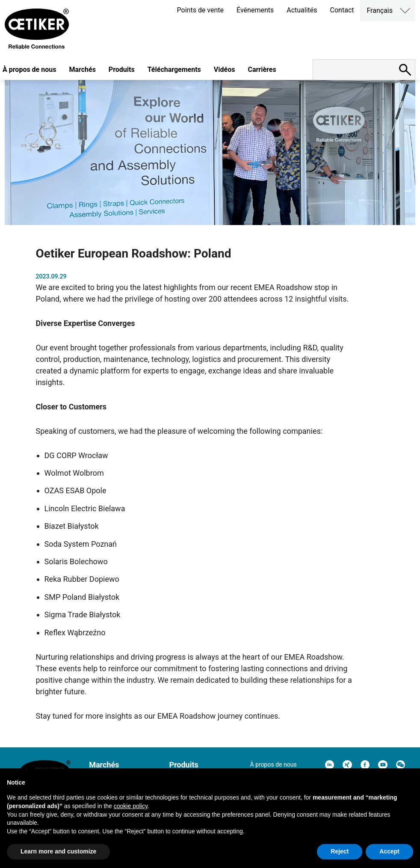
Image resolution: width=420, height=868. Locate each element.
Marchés (82, 70)
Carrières (262, 70)
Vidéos (225, 70)
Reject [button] (340, 851)
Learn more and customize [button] (58, 851)
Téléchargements (174, 70)
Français (380, 10)
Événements (255, 10)
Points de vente (200, 10)
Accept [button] (389, 851)
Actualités (302, 10)
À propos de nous (274, 764)
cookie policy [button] (131, 806)
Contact (342, 10)
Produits (122, 70)
